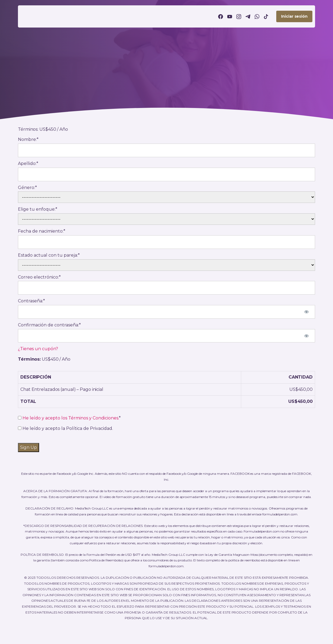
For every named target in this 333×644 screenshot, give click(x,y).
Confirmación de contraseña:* (49, 325)
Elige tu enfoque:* (38, 209)
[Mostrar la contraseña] (306, 312)
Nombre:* (28, 139)
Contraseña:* (31, 301)
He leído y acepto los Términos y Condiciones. (71, 418)
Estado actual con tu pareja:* (49, 255)
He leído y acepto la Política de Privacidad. (65, 428)
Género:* (27, 188)
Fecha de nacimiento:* (42, 231)
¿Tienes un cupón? (38, 349)
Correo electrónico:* (39, 277)
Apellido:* (28, 163)
